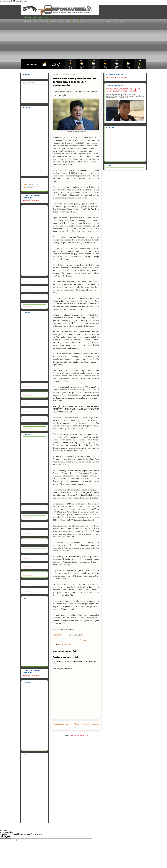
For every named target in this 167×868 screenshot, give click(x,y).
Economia (45, 21)
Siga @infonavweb (34, 201)
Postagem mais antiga (90, 724)
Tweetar (83, 640)
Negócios (123, 21)
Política (36, 21)
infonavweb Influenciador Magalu (117, 78)
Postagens (29, 184)
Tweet (25, 201)
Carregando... (28, 281)
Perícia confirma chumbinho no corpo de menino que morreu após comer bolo (123, 90)
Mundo (61, 21)
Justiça (53, 21)
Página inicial (27, 21)
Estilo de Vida (85, 21)
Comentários (29, 188)
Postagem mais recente (62, 724)
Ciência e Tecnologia (110, 21)
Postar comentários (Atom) (79, 735)
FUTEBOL (68, 645)
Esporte (75, 21)
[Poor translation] (8, 837)
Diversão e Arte (97, 21)
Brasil (68, 21)
